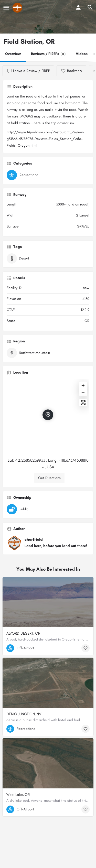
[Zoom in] (83, 385)
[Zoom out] (83, 393)
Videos (82, 54)
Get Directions (49, 478)
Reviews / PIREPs (48, 54)
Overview (13, 54)
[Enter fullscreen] (83, 403)
